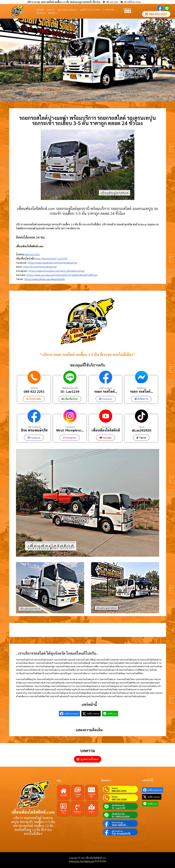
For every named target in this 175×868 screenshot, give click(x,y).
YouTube (106, 427)
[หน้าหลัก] (64, 791)
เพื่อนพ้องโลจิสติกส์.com (33, 812)
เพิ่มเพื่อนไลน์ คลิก (70, 388)
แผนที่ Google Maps (90, 10)
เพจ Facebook (106, 388)
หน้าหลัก (40, 10)
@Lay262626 (142, 430)
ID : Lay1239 (70, 391)
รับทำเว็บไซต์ (101, 861)
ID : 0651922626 (121, 816)
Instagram (70, 427)
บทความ (51, 10)
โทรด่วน (34, 388)
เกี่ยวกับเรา (41, 13)
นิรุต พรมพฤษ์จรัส (34, 430)
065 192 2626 (119, 799)
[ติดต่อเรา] (78, 807)
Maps (91, 812)
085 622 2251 (32, 254)
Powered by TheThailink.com (82, 861)
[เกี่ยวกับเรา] (64, 806)
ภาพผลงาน (78, 795)
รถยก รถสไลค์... (106, 391)
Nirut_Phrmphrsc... (70, 430)
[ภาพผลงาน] (78, 790)
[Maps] (91, 807)
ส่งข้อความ (142, 388)
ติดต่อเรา (52, 13)
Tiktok (141, 427)
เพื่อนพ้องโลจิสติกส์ (106, 430)
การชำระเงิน (109, 10)
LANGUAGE (127, 9)
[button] (3, 60)
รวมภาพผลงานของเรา (67, 10)
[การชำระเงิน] (91, 790)
